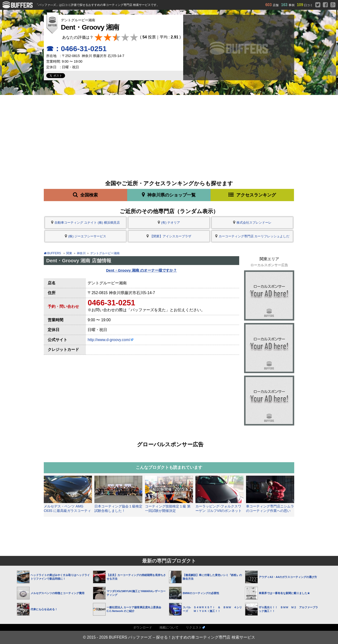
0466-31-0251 (111, 303)
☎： (76, 49)
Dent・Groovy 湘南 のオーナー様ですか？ (141, 270)
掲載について (169, 627)
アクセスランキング (252, 195)
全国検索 (85, 195)
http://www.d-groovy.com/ (109, 340)
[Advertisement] (169, 132)
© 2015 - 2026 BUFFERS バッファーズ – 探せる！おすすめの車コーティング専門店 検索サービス (169, 637)
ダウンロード (143, 627)
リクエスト (194, 627)
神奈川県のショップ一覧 (169, 195)
